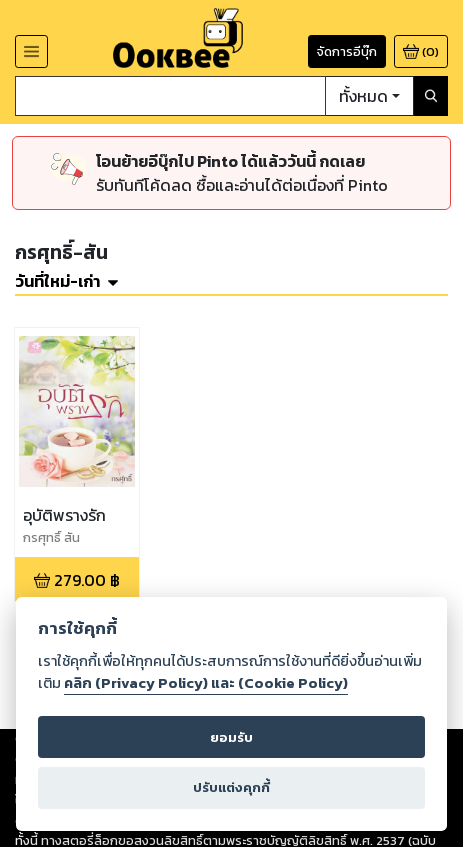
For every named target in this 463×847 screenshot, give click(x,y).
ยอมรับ (231, 737)
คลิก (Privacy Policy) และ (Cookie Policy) (206, 683)
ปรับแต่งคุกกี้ (231, 787)
